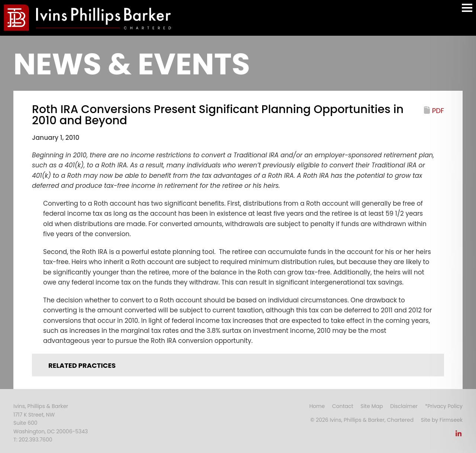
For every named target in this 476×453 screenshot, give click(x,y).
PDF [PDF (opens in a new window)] (438, 111)
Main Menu (467, 11)
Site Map (372, 406)
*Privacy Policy (444, 406)
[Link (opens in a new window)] (459, 436)
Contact (343, 406)
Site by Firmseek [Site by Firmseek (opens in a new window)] (442, 420)
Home (317, 406)
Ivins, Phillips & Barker (41, 406)
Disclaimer (404, 406)
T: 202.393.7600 (33, 440)
